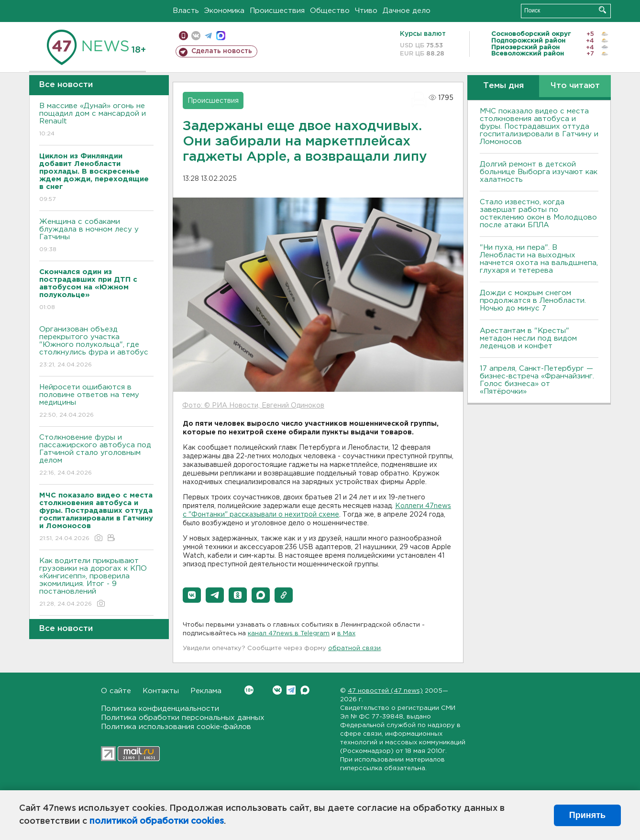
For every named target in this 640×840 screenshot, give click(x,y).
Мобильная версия (183, 36)
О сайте (116, 691)
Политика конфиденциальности (160, 709)
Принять (587, 815)
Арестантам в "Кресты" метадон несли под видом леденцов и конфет (528, 338)
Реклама (206, 691)
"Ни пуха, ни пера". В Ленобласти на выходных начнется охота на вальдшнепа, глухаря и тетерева (539, 259)
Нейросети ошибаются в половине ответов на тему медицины (96, 402)
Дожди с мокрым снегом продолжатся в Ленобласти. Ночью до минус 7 (533, 301)
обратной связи (354, 648)
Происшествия (277, 11)
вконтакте (196, 36)
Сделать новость (222, 51)
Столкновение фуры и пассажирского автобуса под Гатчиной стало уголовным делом (96, 456)
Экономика (224, 11)
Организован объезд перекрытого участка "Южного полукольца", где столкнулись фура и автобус (96, 348)
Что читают (575, 86)
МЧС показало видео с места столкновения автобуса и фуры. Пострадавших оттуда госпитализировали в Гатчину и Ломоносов (539, 127)
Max (305, 690)
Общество (330, 11)
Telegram (291, 690)
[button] (192, 595)
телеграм (208, 36)
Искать (602, 10)
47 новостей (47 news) (385, 691)
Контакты (161, 691)
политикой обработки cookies (157, 821)
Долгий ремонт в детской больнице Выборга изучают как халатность (539, 172)
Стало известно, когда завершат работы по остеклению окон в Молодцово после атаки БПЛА (538, 214)
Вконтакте (249, 690)
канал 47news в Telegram (289, 634)
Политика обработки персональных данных (183, 718)
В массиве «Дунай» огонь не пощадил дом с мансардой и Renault (96, 120)
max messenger (221, 36)
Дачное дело (407, 11)
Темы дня (503, 86)
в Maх (346, 634)
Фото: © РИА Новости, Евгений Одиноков (253, 406)
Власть (186, 11)
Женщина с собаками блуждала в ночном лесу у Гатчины (96, 236)
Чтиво (366, 11)
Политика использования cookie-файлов (176, 727)
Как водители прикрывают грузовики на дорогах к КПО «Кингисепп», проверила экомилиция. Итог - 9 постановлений (96, 583)
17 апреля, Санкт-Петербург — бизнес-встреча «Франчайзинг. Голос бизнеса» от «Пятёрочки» (537, 380)
